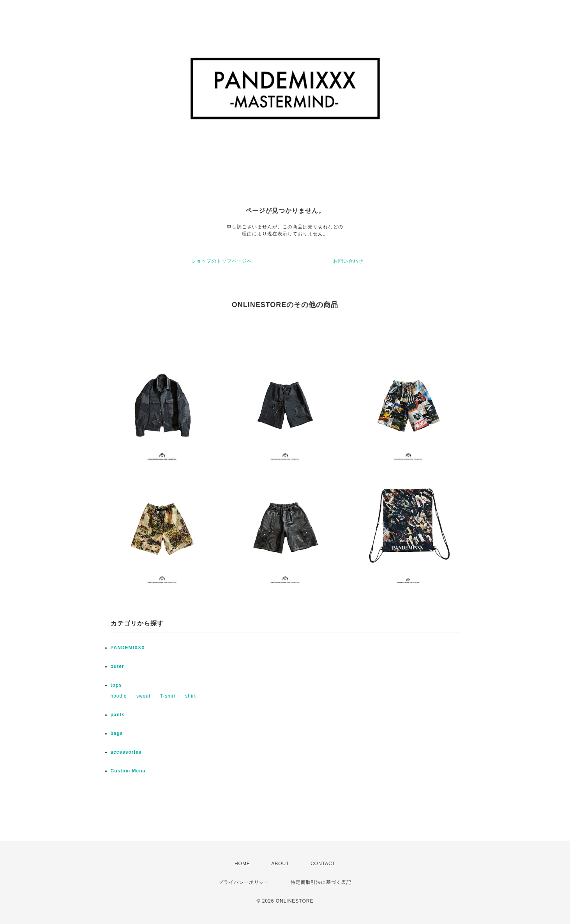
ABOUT (280, 864)
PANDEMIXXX (128, 648)
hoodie (119, 696)
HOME (242, 864)
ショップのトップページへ (222, 261)
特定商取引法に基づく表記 (321, 882)
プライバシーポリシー (244, 882)
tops (116, 685)
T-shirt (168, 696)
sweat (143, 696)
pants (118, 715)
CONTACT (323, 864)
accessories (126, 752)
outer (117, 666)
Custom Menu (128, 771)
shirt (191, 696)
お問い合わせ (348, 261)
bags (117, 733)
